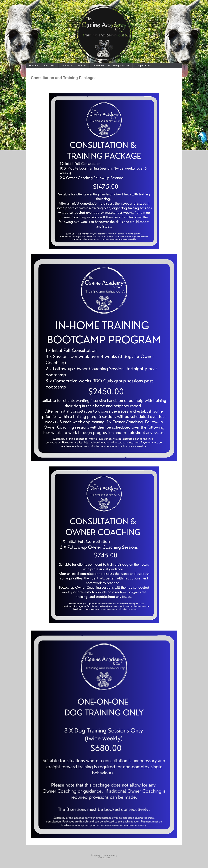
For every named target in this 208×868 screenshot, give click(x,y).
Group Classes (143, 66)
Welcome (34, 66)
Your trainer (50, 66)
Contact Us (67, 66)
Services (82, 66)
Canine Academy (110, 855)
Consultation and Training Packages (111, 66)
